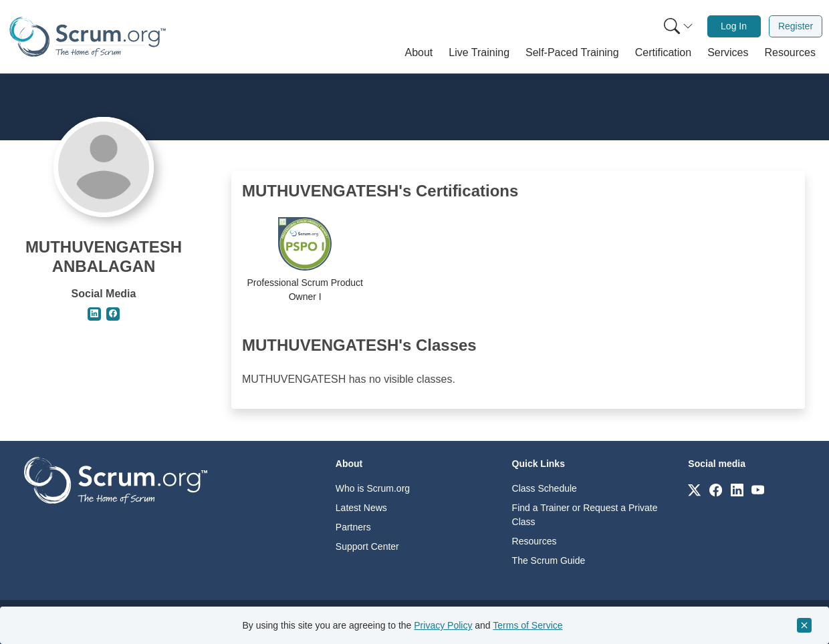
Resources (535, 541)
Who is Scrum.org (373, 488)
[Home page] (88, 37)
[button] (419, 53)
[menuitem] (677, 26)
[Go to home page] (116, 479)
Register (796, 26)
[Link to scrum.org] (694, 489)
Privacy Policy (443, 625)
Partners (353, 527)
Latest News (361, 508)
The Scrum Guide (549, 560)
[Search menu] (679, 26)
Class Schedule (545, 488)
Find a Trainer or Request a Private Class (585, 515)
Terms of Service (527, 625)
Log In (734, 26)
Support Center (367, 546)
